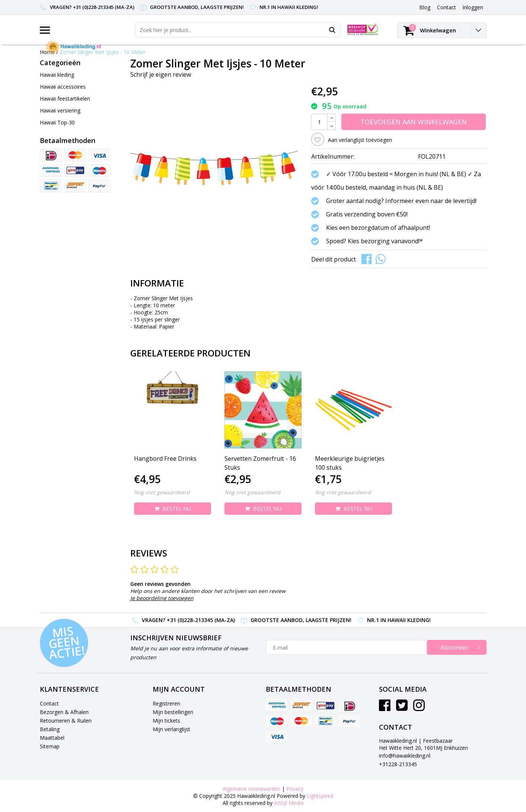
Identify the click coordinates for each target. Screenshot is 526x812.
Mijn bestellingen (173, 712)
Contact (49, 703)
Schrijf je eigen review (161, 74)
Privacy (295, 789)
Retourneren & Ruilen (66, 721)
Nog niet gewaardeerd (162, 492)
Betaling (50, 729)
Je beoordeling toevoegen (162, 598)
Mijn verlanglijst (171, 729)
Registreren (166, 703)
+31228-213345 (398, 764)
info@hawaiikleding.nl (405, 756)
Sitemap (50, 746)
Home (47, 52)
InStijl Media (289, 803)
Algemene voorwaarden (251, 789)
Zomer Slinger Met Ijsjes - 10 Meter (103, 52)
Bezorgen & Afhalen (64, 712)
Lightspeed (320, 796)
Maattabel (52, 738)
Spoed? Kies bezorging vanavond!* (374, 241)
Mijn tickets (166, 721)
